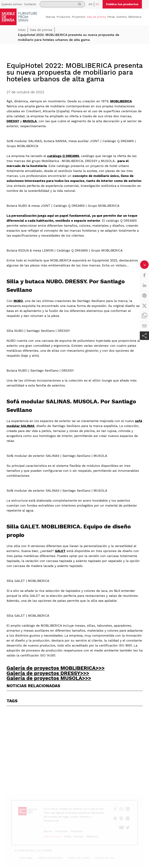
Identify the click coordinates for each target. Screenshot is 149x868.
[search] (62, 4)
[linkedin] (144, 285)
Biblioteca (135, 17)
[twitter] (144, 306)
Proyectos (78, 17)
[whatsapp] (144, 316)
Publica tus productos (122, 4)
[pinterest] (144, 296)
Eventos (122, 17)
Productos (63, 17)
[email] (144, 326)
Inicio (22, 30)
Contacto (30, 4)
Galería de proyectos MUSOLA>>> (49, 678)
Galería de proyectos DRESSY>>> (48, 673)
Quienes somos (12, 4)
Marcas (50, 17)
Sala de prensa (96, 17)
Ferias (111, 17)
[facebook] (144, 275)
